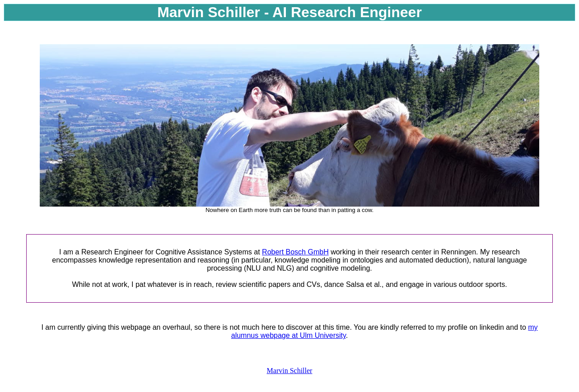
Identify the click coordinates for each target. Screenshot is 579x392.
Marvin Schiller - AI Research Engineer (289, 12)
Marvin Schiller (290, 371)
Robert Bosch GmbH (295, 252)
